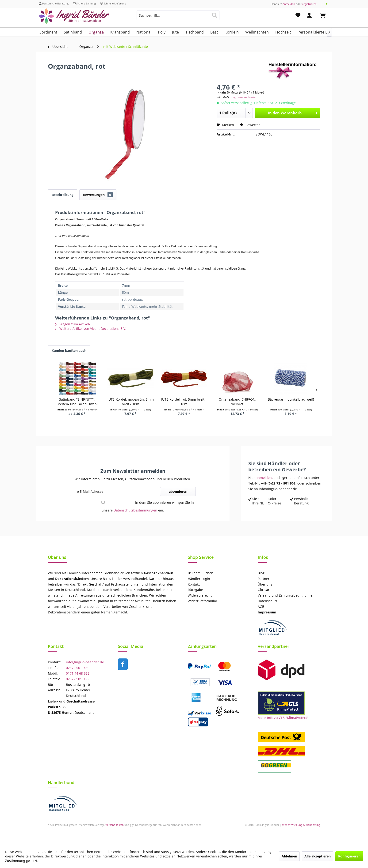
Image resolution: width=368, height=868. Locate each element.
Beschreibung (63, 195)
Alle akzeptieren (318, 856)
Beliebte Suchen (201, 573)
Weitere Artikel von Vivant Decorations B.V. (91, 329)
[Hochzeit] (283, 32)
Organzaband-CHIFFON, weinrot (238, 402)
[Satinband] (73, 32)
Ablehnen (289, 856)
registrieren (309, 4)
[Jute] (175, 32)
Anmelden (289, 4)
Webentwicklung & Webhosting (301, 825)
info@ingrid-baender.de (85, 662)
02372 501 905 (77, 668)
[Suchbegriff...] (178, 15)
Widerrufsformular (203, 601)
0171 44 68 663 (78, 673)
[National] (144, 32)
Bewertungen (98, 195)
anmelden (264, 478)
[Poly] (162, 32)
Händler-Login (199, 579)
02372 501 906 (77, 679)
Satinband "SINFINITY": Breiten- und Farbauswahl (77, 402)
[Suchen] (215, 15)
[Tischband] (195, 32)
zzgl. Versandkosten (244, 97)
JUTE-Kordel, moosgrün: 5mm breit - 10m (131, 402)
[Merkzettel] (298, 15)
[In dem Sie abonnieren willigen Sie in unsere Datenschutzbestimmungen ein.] (103, 502)
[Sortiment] (48, 32)
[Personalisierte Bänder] (318, 32)
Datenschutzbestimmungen (135, 510)
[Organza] (96, 32)
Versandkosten (115, 825)
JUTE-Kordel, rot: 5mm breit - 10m (184, 402)
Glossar (264, 590)
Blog (261, 573)
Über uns (265, 584)
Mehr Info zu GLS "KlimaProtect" (283, 718)
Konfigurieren (349, 856)
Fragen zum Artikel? (73, 324)
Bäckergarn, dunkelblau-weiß (291, 399)
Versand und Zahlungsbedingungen (286, 595)
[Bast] (214, 32)
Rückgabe (195, 590)
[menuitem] (178, 17)
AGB (261, 607)
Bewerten (250, 125)
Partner (264, 579)
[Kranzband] (120, 32)
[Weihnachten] (257, 32)
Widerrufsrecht (200, 595)
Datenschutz (268, 601)
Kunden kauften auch (69, 351)
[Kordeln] (232, 32)
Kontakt (194, 584)
